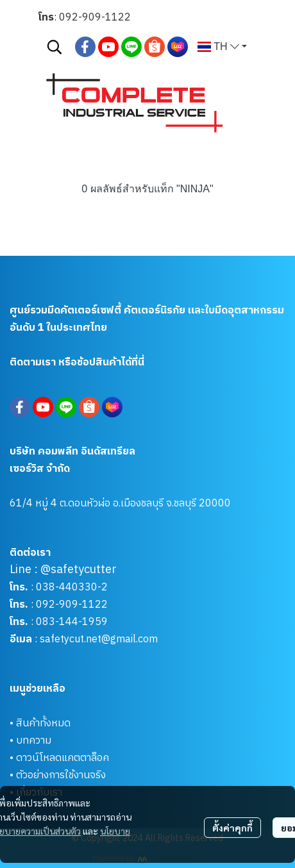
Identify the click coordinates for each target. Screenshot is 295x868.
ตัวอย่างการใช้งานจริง (61, 775)
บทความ (34, 741)
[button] (55, 47)
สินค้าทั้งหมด (43, 723)
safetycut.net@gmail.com (99, 639)
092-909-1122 (95, 18)
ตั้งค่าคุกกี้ (232, 828)
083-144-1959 (72, 622)
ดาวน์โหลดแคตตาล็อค (63, 758)
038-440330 (65, 588)
